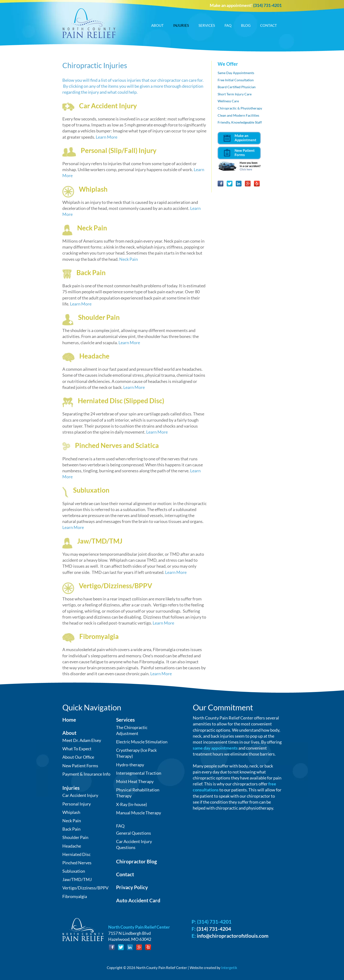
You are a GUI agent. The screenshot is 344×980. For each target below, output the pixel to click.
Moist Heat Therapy (135, 781)
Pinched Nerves (77, 863)
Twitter (230, 184)
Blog (246, 25)
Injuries (181, 25)
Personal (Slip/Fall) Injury (119, 150)
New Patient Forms (80, 766)
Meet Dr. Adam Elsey (82, 740)
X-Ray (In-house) (132, 804)
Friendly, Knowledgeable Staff (240, 122)
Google (248, 184)
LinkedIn (239, 184)
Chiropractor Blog (137, 861)
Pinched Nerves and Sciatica (117, 445)
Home (69, 720)
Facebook (220, 184)
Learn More (107, 137)
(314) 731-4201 (267, 5)
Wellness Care (228, 101)
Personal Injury (77, 804)
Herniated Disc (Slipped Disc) (121, 401)
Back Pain (91, 272)
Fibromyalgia (99, 636)
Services (207, 25)
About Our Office (78, 757)
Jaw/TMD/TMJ (100, 541)
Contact (269, 25)
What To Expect (77, 749)
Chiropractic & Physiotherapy (240, 108)
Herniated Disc (76, 854)
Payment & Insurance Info (86, 774)
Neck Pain (92, 228)
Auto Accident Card (138, 900)
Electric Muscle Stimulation (142, 742)
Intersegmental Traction (139, 773)
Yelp (257, 184)
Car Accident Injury (108, 106)
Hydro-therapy (130, 765)
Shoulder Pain (99, 317)
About (157, 25)
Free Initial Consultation (236, 80)
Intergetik (229, 968)
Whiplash (93, 189)
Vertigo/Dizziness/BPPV (116, 586)
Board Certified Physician (237, 87)
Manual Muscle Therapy (139, 813)
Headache (94, 356)
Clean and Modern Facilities (238, 115)
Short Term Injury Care (235, 94)
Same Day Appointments (236, 73)
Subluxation (91, 490)
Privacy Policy (132, 887)
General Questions (134, 833)
